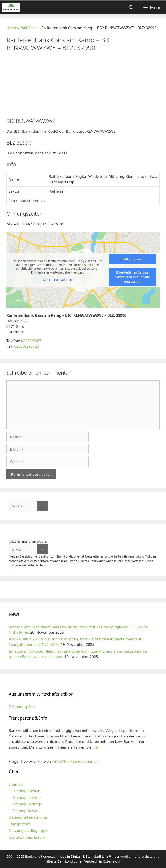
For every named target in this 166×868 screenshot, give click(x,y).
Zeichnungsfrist (22, 707)
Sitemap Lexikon (26, 797)
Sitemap (16, 784)
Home (12, 28)
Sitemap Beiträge (27, 804)
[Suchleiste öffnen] (131, 8)
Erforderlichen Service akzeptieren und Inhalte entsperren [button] (132, 277)
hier (96, 747)
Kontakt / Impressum (27, 837)
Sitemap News (25, 811)
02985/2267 (31, 341)
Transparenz (19, 824)
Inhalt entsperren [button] (132, 259)
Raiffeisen (29, 28)
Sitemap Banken (26, 791)
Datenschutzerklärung (28, 817)
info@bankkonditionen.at (76, 761)
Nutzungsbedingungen (29, 830)
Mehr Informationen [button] (57, 280)
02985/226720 (26, 346)
